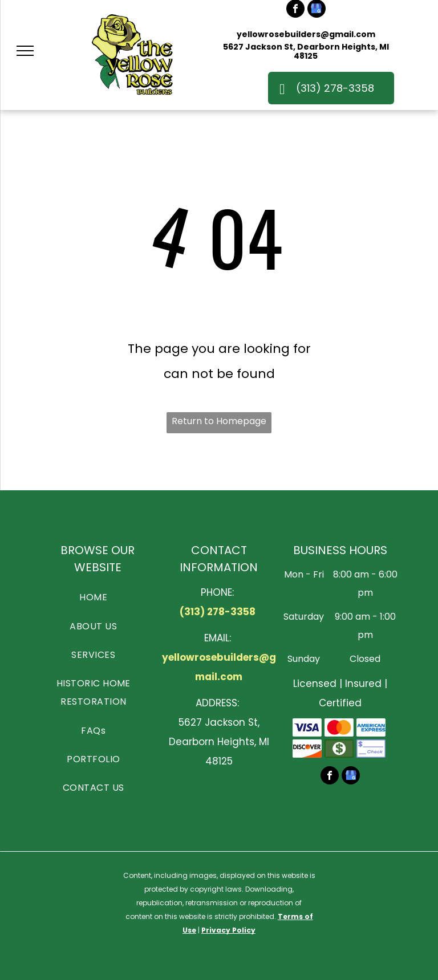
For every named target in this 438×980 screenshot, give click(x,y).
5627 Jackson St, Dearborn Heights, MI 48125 (306, 51)
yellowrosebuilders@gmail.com (306, 34)
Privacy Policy (228, 930)
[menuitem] (94, 597)
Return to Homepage (219, 421)
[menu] (25, 51)
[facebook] (330, 777)
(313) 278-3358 (218, 612)
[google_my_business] (351, 777)
